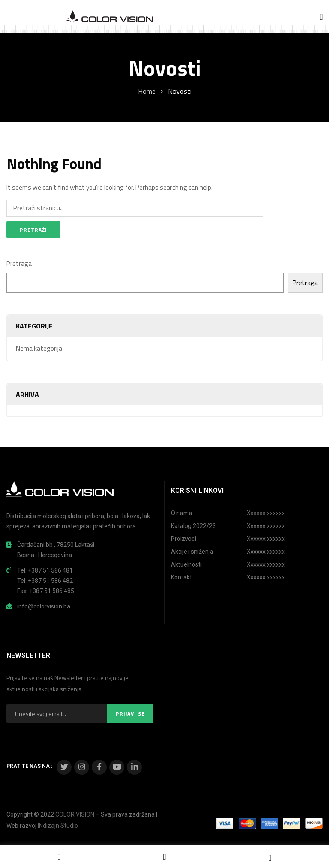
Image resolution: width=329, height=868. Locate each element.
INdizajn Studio (58, 826)
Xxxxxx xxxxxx (266, 513)
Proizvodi (184, 539)
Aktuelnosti (186, 564)
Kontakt (181, 577)
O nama (182, 513)
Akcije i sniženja (192, 552)
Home (147, 91)
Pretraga (19, 264)
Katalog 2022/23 (193, 526)
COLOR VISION (75, 814)
